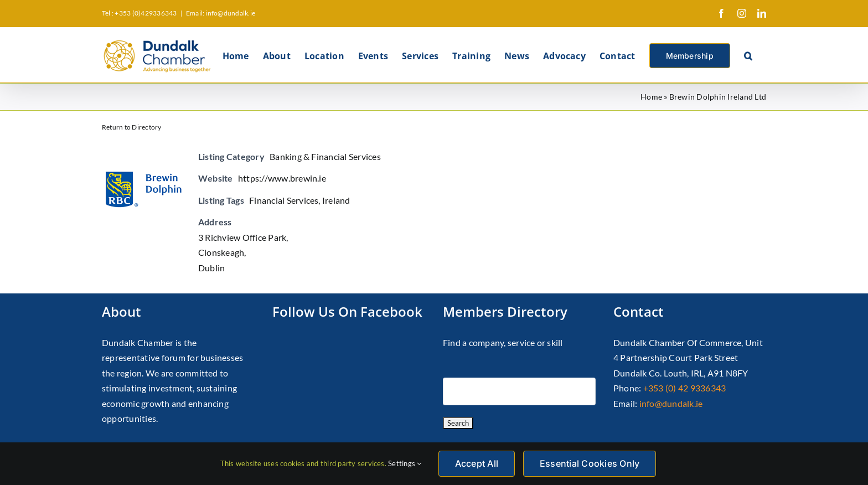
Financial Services (284, 200)
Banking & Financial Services (325, 156)
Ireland (336, 200)
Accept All (477, 463)
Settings (405, 463)
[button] (748, 55)
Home (651, 97)
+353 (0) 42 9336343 (685, 388)
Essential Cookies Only (590, 463)
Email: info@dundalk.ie (221, 13)
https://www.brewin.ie (282, 178)
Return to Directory (132, 127)
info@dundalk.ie (671, 403)
